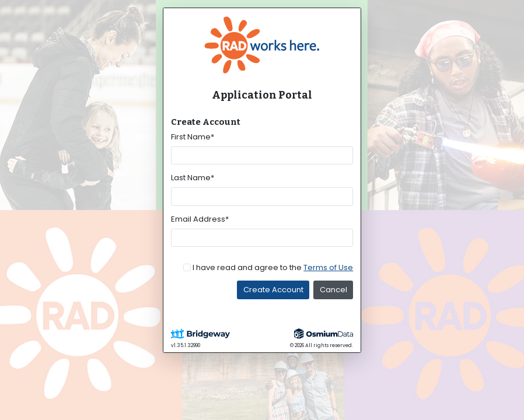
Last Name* (193, 178)
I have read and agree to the (273, 267)
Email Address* (200, 219)
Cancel (333, 290)
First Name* (193, 137)
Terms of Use (328, 267)
